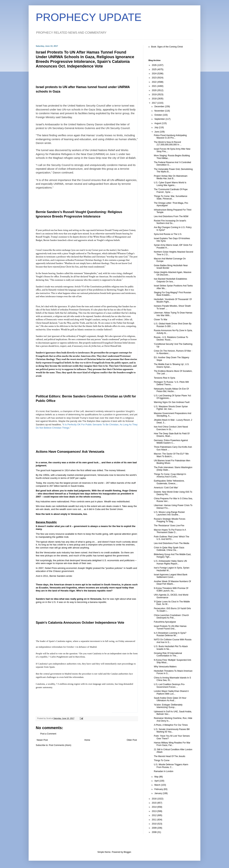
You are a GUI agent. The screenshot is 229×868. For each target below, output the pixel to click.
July (157, 127)
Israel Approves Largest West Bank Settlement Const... (171, 576)
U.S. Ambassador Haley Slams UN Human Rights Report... (170, 562)
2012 (155, 815)
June (157, 132)
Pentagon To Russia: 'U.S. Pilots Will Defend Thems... (171, 383)
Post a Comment (48, 734)
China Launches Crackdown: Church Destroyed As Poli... (171, 616)
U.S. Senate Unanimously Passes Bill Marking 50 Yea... (172, 731)
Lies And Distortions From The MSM (171, 216)
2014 (155, 807)
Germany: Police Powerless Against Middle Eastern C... (171, 442)
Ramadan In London (164, 771)
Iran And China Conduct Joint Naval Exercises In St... (171, 428)
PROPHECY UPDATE (89, 17)
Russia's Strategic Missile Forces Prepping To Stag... (170, 520)
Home (87, 740)
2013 (155, 811)
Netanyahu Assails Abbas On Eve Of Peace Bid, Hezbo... (171, 390)
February (159, 789)
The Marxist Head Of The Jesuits (170, 756)
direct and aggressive (78, 240)
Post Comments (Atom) (60, 745)
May (157, 777)
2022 (155, 82)
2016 (155, 799)
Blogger (127, 852)
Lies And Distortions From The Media (171, 543)
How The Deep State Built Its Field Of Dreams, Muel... (172, 435)
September (160, 119)
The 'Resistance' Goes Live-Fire (169, 526)
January (159, 793)
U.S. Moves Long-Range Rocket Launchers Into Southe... (169, 513)
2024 (155, 74)
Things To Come (162, 760)
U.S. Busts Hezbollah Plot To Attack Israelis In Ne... (171, 648)
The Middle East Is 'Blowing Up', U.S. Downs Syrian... (172, 366)
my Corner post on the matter (102, 250)
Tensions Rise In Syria (165, 378)
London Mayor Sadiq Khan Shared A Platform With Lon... (171, 692)
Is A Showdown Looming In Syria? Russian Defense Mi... (170, 634)
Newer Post (42, 740)
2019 (155, 95)
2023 (155, 78)
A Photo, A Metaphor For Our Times (171, 725)
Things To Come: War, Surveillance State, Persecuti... (171, 197)
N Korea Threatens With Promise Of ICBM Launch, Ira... (171, 589)
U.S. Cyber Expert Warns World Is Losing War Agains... (170, 184)
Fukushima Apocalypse (165, 622)
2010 (155, 824)
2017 (155, 103)
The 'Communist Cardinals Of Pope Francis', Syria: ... (171, 191)
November (160, 111)
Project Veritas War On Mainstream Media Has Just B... (171, 177)
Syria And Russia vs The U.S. (168, 234)
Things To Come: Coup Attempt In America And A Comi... (170, 475)
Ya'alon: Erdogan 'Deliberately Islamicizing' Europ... (168, 706)
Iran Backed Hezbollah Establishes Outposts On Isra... (170, 280)
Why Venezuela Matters (165, 667)
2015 (155, 803)
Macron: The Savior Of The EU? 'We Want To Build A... (171, 455)
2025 (155, 69)
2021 (155, 86)
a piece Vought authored (73, 253)
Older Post (132, 740)
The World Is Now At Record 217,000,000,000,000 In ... (168, 143)
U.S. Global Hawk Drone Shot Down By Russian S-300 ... (173, 325)
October (159, 115)
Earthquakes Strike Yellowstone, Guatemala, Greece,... (169, 482)
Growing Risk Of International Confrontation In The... (168, 654)
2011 (155, 820)
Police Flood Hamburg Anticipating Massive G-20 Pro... (170, 137)
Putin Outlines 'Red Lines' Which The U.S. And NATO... (171, 538)
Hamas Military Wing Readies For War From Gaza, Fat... (172, 744)
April (157, 781)
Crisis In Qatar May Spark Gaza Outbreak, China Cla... (169, 549)
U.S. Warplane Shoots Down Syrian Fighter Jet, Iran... (171, 408)
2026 (155, 65)
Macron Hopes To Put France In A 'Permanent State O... (170, 531)
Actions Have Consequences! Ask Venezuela (70, 452)
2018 (155, 99)
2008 (155, 832)
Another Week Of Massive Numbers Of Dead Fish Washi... (172, 583)
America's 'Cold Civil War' (166, 488)
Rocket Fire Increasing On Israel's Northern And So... (170, 222)
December (160, 107)
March (158, 785)
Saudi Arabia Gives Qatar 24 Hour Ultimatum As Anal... (170, 699)
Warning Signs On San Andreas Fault (172, 402)
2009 (155, 828)
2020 (155, 90)
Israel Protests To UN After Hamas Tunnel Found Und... (170, 627)
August (158, 123)
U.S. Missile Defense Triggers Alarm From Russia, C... (171, 766)
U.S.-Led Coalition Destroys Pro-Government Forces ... (169, 686)
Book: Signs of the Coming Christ (167, 47)
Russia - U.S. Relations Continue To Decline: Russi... (171, 339)
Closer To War (161, 320)
